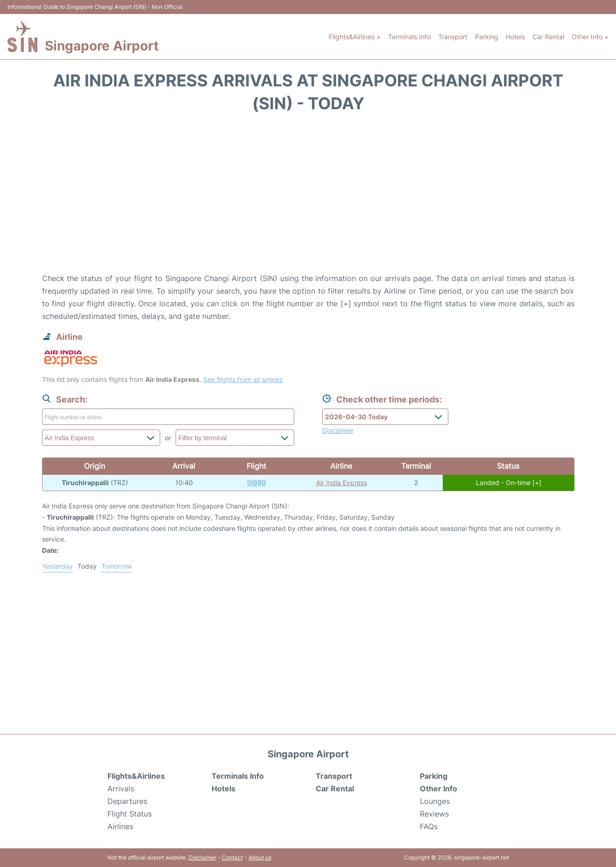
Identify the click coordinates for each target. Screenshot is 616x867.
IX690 (256, 483)
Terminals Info (409, 37)
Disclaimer (202, 857)
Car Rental (548, 37)
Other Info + (590, 37)
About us (260, 857)
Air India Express (342, 483)
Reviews (434, 814)
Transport (453, 37)
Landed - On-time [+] (509, 483)
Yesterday (57, 566)
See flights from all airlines (243, 379)
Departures (127, 801)
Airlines (120, 826)
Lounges (435, 801)
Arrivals (121, 789)
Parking (487, 37)
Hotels (515, 37)
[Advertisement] (308, 197)
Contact (232, 857)
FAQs (429, 826)
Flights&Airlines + (355, 37)
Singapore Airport (102, 46)
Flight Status (130, 814)
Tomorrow (117, 566)
